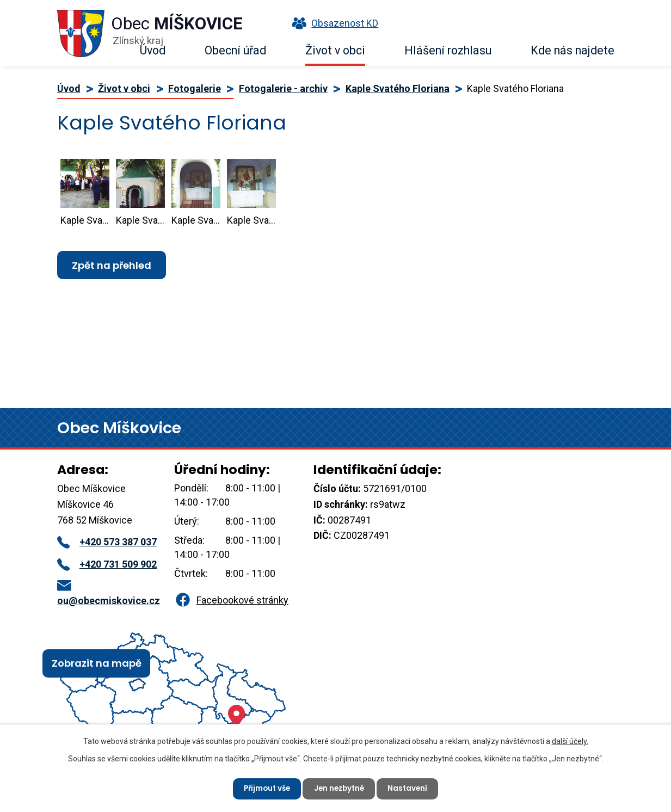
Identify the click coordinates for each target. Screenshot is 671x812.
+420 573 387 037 (107, 542)
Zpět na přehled (112, 265)
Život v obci (335, 50)
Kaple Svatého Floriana (398, 88)
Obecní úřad (235, 50)
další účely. (570, 740)
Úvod (153, 50)
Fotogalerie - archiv (283, 88)
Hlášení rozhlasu (448, 50)
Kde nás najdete (572, 50)
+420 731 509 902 (107, 564)
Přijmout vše (264, 788)
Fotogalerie (195, 88)
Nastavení (412, 788)
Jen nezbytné (340, 788)
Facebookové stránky (231, 600)
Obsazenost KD (333, 23)
